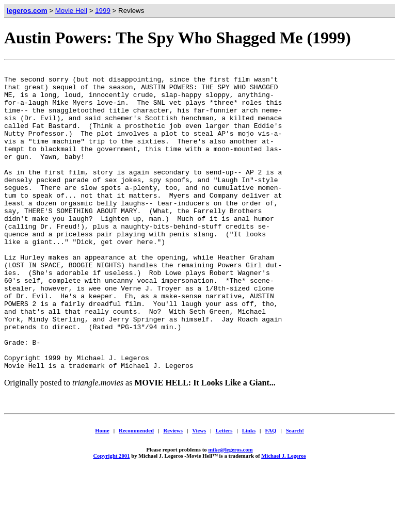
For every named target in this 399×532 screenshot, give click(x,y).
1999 (103, 11)
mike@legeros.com (230, 510)
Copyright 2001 (111, 516)
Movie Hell (71, 11)
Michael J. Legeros (283, 516)
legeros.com (27, 11)
